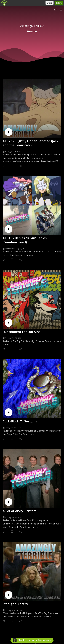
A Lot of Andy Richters (19, 511)
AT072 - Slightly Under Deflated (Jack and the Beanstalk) (30, 143)
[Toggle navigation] (61, 10)
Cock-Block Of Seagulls (20, 421)
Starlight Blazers (15, 604)
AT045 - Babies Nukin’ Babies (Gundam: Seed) (25, 240)
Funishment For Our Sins (22, 332)
